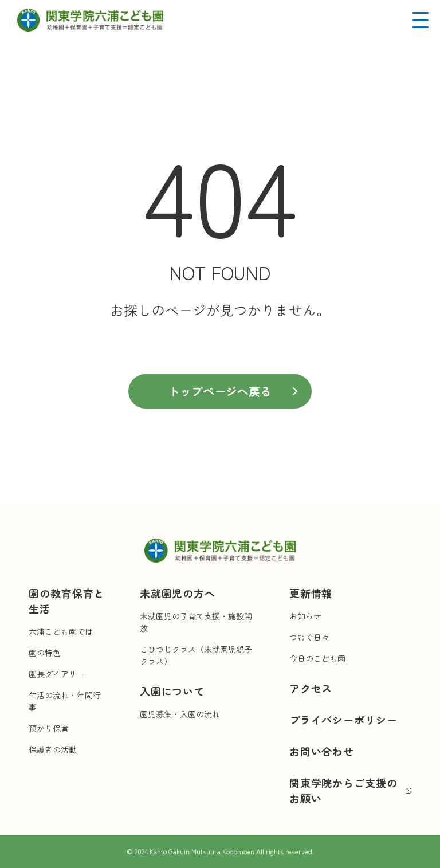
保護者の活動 (53, 749)
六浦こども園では (61, 631)
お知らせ (305, 616)
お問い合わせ (322, 751)
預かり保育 (49, 728)
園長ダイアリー (57, 674)
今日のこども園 (317, 658)
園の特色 (45, 653)
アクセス (311, 688)
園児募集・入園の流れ (180, 714)
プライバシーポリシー (343, 720)
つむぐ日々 (309, 637)
